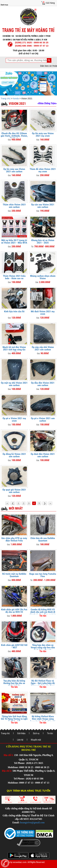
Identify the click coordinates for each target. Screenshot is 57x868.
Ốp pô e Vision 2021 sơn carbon (43, 420)
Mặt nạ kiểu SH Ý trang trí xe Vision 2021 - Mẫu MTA (14, 241)
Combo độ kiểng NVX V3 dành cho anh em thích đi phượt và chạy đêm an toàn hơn (43, 613)
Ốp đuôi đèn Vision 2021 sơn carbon (43, 455)
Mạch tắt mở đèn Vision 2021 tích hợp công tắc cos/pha (14, 350)
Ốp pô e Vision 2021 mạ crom (14, 420)
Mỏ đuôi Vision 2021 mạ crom (43, 313)
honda (16, 98)
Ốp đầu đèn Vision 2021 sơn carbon (43, 384)
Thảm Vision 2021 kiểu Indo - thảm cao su (14, 277)
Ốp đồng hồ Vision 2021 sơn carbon (14, 455)
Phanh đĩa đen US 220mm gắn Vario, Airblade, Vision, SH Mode (14, 136)
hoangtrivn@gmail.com (32, 822)
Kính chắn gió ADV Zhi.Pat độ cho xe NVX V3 (14, 611)
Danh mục (4, 5)
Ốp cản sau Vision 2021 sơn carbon (43, 206)
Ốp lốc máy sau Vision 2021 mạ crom (43, 135)
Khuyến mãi (36, 740)
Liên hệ (20, 740)
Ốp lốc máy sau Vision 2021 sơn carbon (14, 170)
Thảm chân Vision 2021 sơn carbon (14, 206)
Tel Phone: (20, 763)
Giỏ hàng (50, 3)
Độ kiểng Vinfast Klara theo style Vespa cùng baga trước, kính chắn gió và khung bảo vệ (43, 720)
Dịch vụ (36, 733)
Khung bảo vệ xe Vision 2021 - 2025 (43, 241)
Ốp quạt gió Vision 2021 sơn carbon (14, 491)
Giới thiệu (21, 733)
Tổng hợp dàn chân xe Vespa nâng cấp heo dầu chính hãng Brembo (43, 647)
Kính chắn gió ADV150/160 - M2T (14, 646)
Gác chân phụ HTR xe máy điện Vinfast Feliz (14, 539)
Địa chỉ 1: (9, 755)
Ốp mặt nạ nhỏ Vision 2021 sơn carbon (14, 384)
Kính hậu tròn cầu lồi (14, 311)
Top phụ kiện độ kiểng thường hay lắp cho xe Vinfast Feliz (14, 683)
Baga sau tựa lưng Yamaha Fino (43, 575)
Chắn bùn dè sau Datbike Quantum (43, 539)
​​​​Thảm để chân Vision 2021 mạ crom (43, 170)
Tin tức (50, 733)
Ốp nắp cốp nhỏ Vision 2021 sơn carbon (43, 348)
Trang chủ (6, 98)
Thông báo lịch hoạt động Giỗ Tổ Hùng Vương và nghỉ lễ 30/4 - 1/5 (14, 719)
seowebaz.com (20, 862)
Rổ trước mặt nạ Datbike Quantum (14, 575)
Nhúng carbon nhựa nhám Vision (43, 277)
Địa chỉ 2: (7, 771)
